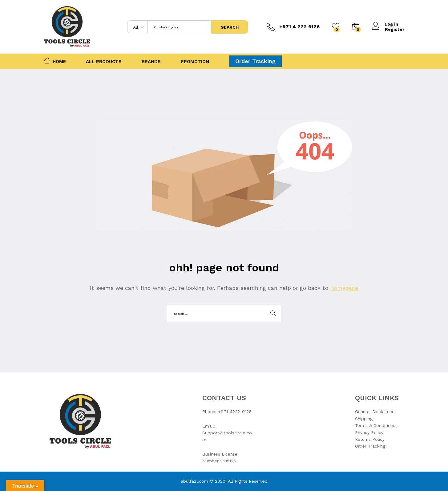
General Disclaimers (375, 412)
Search (230, 27)
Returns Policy (370, 439)
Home (55, 60)
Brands (151, 62)
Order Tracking (255, 61)
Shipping (364, 419)
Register (395, 29)
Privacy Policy (369, 432)
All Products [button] (104, 62)
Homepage (344, 288)
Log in (385, 24)
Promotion (195, 62)
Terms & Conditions (375, 425)
